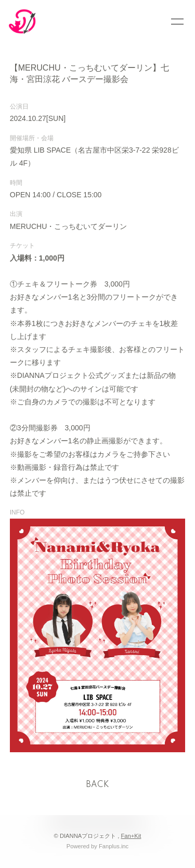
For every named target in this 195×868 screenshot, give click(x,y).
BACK (98, 785)
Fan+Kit (131, 836)
